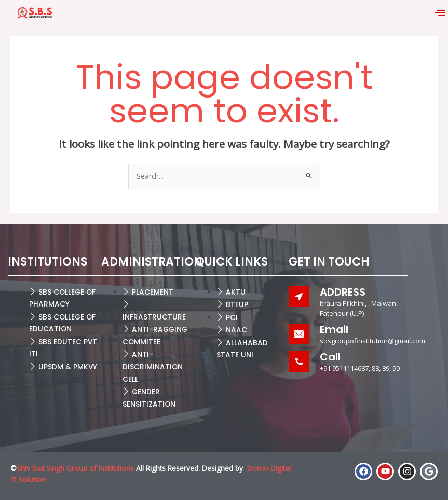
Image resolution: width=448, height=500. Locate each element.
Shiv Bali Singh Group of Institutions (75, 468)
